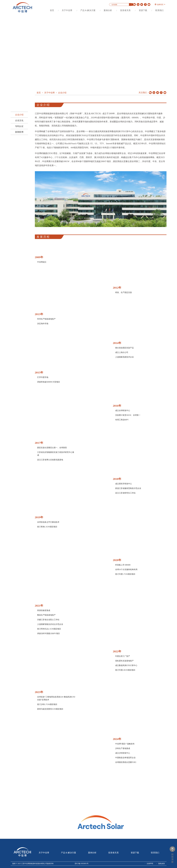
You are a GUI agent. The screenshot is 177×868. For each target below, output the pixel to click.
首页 (52, 10)
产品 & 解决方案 (88, 10)
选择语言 (159, 5)
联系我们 (159, 10)
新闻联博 (19, 132)
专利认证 (19, 126)
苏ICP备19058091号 (82, 864)
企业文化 (19, 120)
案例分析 (108, 10)
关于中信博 (67, 10)
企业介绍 (19, 115)
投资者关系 (125, 10)
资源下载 (143, 10)
